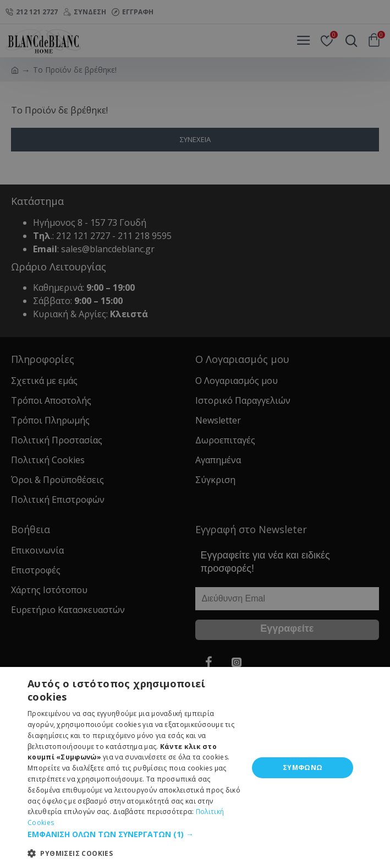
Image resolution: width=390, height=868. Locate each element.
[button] (134, 834)
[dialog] (195, 767)
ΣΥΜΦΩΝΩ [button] (303, 767)
